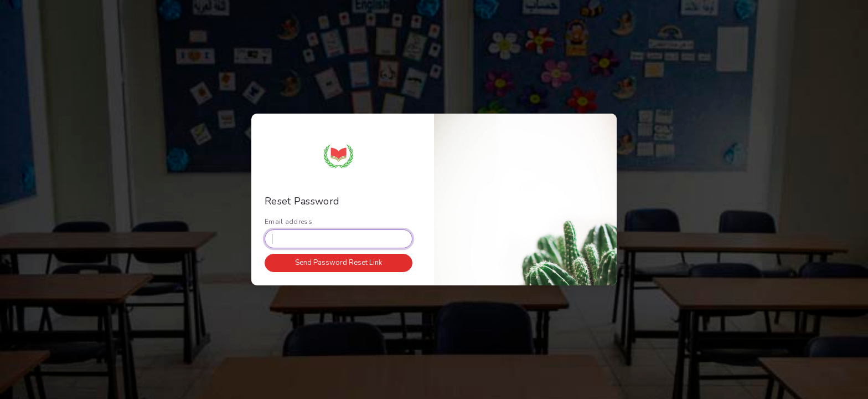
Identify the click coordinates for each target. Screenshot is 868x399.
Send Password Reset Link (339, 263)
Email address (288, 222)
